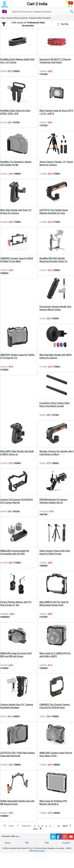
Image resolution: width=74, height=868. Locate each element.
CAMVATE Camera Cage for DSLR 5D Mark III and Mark (17, 260)
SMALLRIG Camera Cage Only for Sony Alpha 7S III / (56, 754)
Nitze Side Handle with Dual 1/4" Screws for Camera (16, 212)
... (54, 826)
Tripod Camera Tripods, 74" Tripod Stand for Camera (56, 163)
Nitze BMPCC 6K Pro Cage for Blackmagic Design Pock (54, 604)
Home (3, 18)
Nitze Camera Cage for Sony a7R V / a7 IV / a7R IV (56, 112)
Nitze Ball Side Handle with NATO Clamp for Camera (56, 356)
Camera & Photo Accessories (17, 18)
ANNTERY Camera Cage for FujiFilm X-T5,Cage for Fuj (17, 356)
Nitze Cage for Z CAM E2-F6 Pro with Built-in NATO (55, 655)
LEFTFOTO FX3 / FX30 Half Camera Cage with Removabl (17, 754)
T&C (27, 843)
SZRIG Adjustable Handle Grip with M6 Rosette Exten (17, 803)
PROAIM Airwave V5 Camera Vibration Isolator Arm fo (53, 501)
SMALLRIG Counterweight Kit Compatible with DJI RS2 (15, 552)
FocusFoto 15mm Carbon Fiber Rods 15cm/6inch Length (54, 405)
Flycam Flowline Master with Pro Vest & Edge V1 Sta (16, 604)
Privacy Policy (40, 851)
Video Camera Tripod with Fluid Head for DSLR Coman (55, 552)
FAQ (47, 843)
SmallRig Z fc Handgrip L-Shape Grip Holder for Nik (16, 163)
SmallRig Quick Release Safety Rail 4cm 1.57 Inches (17, 61)
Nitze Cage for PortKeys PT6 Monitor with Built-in (53, 803)
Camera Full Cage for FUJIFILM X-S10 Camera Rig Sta (17, 501)
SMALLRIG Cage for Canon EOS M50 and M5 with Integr (16, 655)
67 (59, 826)
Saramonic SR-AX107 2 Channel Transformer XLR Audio (55, 61)
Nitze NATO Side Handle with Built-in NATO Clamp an (17, 453)
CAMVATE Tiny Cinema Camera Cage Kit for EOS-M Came (55, 706)
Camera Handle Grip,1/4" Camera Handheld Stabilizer (17, 706)
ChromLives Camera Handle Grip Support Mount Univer (55, 308)
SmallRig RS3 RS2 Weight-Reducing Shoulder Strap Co (53, 260)
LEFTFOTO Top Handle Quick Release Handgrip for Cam (54, 212)
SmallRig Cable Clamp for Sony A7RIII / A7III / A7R (15, 112)
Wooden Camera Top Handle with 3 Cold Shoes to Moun (57, 453)
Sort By (63, 24)
